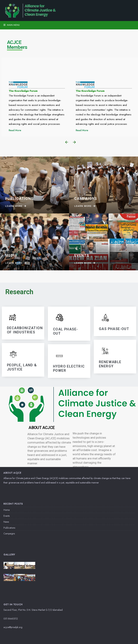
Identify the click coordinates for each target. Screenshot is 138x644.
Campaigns (9, 534)
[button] (67, 142)
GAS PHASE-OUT (114, 329)
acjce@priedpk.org (13, 627)
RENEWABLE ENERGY (110, 364)
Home (7, 510)
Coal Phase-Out (65, 331)
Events (7, 516)
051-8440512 (11, 619)
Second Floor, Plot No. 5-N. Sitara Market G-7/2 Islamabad (33, 610)
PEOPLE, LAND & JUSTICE (22, 367)
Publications (9, 528)
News (6, 522)
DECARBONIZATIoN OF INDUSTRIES (25, 330)
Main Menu (12, 25)
